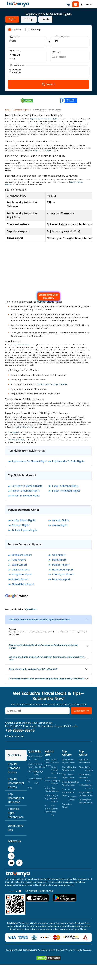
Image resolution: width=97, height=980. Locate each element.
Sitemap (38, 779)
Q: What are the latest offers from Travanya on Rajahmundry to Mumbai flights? (43, 647)
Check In (31, 780)
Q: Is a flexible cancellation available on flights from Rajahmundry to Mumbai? (46, 679)
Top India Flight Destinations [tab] (16, 813)
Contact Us (38, 758)
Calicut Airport (72, 791)
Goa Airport (59, 555)
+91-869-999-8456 (16, 440)
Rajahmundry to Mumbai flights (44, 119)
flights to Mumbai (22, 345)
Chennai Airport (21, 570)
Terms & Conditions (40, 765)
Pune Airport (19, 560)
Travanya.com (30, 950)
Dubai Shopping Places (56, 781)
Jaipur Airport (19, 565)
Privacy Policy (31, 765)
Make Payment (49, 797)
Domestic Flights (21, 110)
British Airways (89, 769)
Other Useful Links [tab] (16, 828)
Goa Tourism (55, 789)
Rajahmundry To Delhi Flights (68, 461)
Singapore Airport (67, 783)
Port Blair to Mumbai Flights (27, 486)
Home (8, 110)
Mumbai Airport (61, 565)
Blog (30, 787)
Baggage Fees (39, 773)
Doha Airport (71, 776)
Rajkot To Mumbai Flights (66, 491)
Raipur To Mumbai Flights (26, 491)
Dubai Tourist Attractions (57, 770)
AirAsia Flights (60, 525)
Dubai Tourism (55, 761)
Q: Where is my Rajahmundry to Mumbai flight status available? (39, 620)
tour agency (14, 432)
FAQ (36, 783)
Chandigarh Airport (63, 575)
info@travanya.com (15, 736)
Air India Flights (60, 520)
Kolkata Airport (20, 579)
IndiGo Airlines (82, 761)
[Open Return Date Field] (70, 56)
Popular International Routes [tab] (16, 783)
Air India (34, 150)
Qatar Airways (89, 801)
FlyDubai (83, 785)
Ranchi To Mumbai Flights (26, 496)
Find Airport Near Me (54, 810)
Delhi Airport (59, 560)
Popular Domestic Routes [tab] (14, 768)
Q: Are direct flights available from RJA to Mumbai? (33, 669)
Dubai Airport (71, 761)
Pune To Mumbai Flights (65, 486)
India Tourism (49, 789)
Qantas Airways (89, 786)
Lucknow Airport (61, 579)
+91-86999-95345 (20, 731)
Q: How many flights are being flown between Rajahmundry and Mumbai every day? (46, 658)
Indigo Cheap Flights (55, 798)
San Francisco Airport (67, 792)
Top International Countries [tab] (16, 798)
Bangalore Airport (22, 555)
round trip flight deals (23, 427)
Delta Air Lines (88, 778)
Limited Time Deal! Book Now (48, 296)
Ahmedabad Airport (23, 584)
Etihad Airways (83, 776)
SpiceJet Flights (21, 525)
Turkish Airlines (89, 794)
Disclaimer (33, 771)
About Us (31, 758)
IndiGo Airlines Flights (23, 520)
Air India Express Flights (25, 530)
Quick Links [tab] (14, 755)
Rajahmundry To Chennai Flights (30, 461)
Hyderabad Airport (63, 570)
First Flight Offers (48, 763)
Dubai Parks (48, 779)
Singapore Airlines (84, 794)
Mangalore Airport (22, 575)
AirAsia (48, 150)
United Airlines (82, 801)
